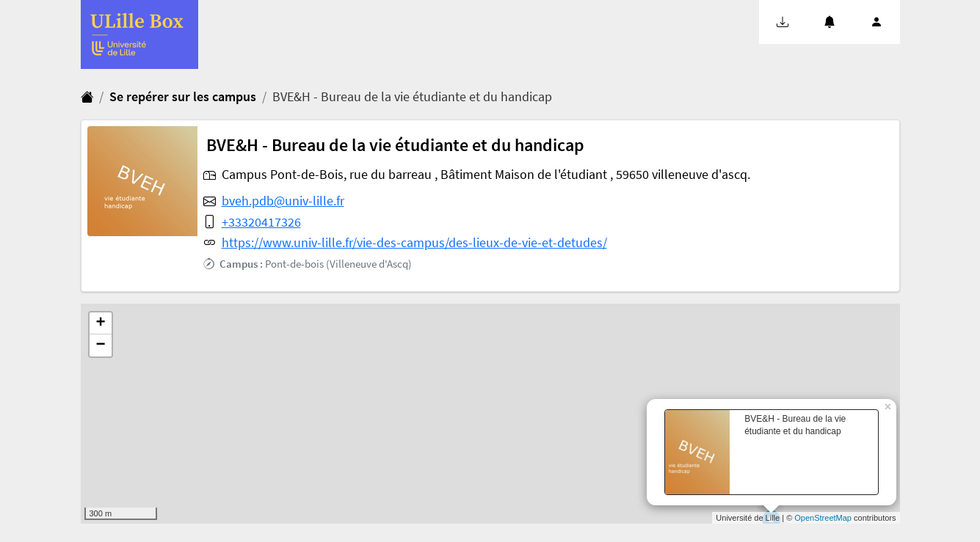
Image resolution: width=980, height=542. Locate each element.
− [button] (100, 345)
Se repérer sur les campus (183, 97)
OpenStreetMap (823, 518)
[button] (783, 22)
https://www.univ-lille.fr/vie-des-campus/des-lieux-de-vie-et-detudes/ (414, 243)
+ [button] (100, 323)
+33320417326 (261, 222)
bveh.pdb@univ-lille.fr (283, 201)
